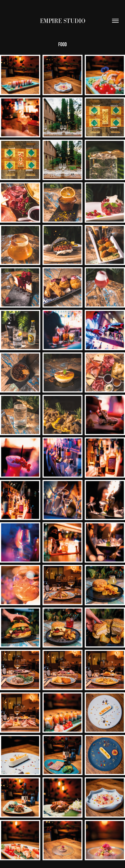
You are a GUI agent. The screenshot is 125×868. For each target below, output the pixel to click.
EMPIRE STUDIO (63, 21)
